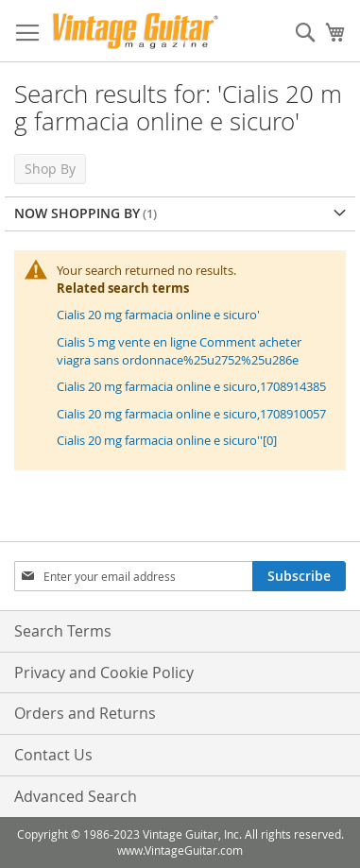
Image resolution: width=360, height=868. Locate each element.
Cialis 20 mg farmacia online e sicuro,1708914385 (191, 386)
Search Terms (63, 631)
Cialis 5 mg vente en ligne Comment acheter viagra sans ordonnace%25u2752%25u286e (179, 351)
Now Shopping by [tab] (77, 213)
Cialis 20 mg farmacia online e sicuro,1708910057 (191, 414)
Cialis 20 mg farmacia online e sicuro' (158, 315)
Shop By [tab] (50, 169)
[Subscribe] (299, 576)
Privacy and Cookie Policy (104, 672)
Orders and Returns (85, 713)
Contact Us (53, 755)
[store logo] (135, 31)
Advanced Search (76, 796)
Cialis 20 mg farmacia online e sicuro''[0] (167, 440)
